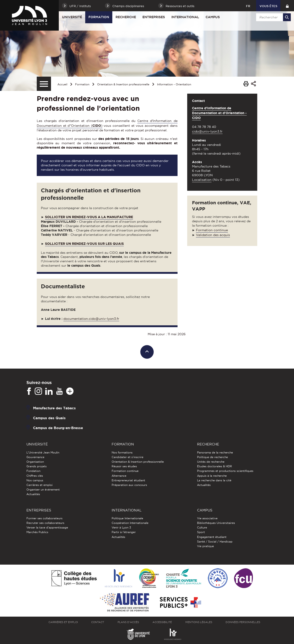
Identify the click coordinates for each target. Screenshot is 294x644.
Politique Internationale (127, 518)
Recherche (126, 17)
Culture (202, 527)
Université (72, 17)
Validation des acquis (213, 235)
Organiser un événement (43, 489)
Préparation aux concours (129, 485)
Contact (98, 622)
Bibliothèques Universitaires (216, 523)
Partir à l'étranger (124, 532)
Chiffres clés (35, 476)
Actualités (33, 494)
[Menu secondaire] (44, 84)
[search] (273, 17)
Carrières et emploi (40, 485)
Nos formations (122, 452)
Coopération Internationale (130, 523)
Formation (99, 17)
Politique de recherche (212, 457)
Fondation (33, 471)
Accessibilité (162, 622)
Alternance (119, 476)
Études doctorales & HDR (215, 466)
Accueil (62, 84)
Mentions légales (199, 622)
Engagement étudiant (212, 537)
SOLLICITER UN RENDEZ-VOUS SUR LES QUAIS (84, 244)
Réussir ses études (124, 466)
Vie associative (207, 518)
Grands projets (37, 466)
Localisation (202, 180)
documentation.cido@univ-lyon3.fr (91, 319)
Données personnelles (243, 622)
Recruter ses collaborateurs (45, 523)
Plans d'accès (128, 622)
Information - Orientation (174, 84)
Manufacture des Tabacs (54, 408)
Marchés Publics (37, 532)
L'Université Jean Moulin (43, 452)
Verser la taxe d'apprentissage (47, 527)
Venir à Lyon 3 (121, 527)
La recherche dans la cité (214, 480)
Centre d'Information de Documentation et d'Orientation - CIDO (219, 113)
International (185, 17)
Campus (213, 17)
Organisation (35, 462)
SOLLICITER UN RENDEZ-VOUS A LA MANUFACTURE (89, 217)
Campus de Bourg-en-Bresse (58, 428)
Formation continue (212, 230)
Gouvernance (35, 457)
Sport (201, 532)
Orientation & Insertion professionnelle (123, 84)
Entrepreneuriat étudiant (128, 480)
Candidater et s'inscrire (127, 457)
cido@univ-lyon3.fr (207, 131)
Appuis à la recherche (212, 476)
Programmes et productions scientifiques (225, 471)
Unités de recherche (211, 462)
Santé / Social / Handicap (215, 541)
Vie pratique (205, 546)
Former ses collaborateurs (44, 518)
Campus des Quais (49, 418)
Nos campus (35, 480)
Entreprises (154, 17)
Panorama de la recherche (215, 452)
